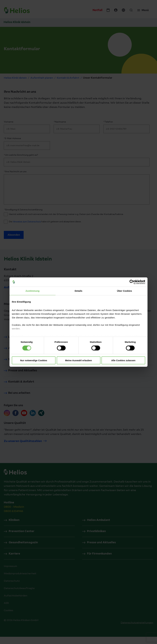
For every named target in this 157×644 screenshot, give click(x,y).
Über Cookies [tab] (124, 291)
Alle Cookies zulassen (123, 360)
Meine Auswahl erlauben (79, 360)
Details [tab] (78, 291)
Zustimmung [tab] (33, 291)
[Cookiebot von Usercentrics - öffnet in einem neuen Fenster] (132, 282)
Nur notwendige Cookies (34, 360)
